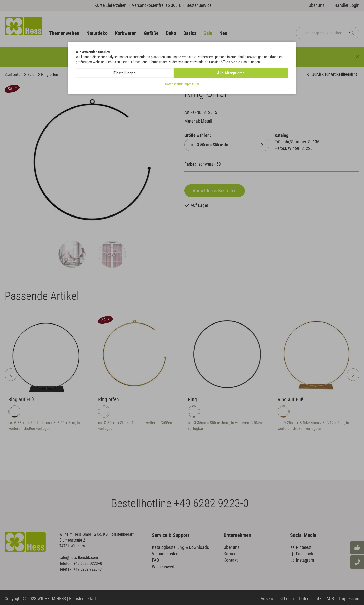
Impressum (191, 84)
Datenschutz (174, 84)
